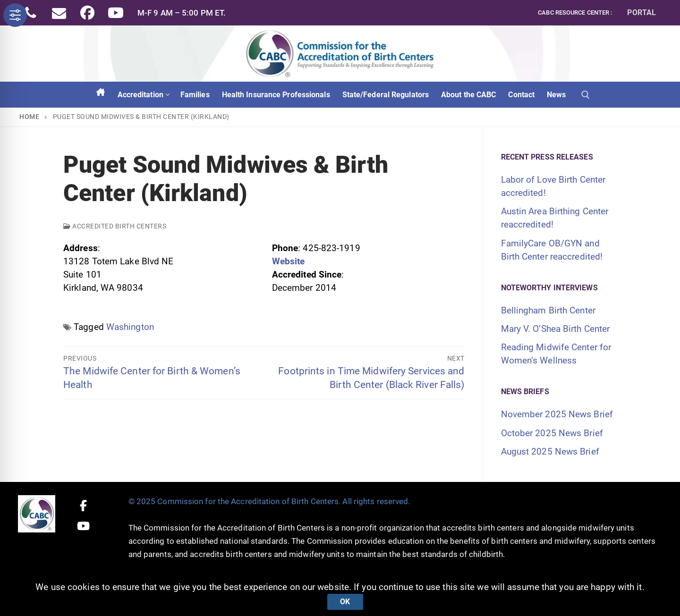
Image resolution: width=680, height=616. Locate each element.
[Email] (59, 13)
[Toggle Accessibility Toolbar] (15, 15)
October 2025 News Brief (552, 433)
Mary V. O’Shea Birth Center (556, 329)
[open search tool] (586, 95)
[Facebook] (87, 13)
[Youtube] (116, 13)
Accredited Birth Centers (115, 226)
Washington (130, 327)
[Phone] (31, 13)
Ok (345, 602)
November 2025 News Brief (557, 414)
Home (29, 117)
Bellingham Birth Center (548, 310)
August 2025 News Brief (550, 451)
